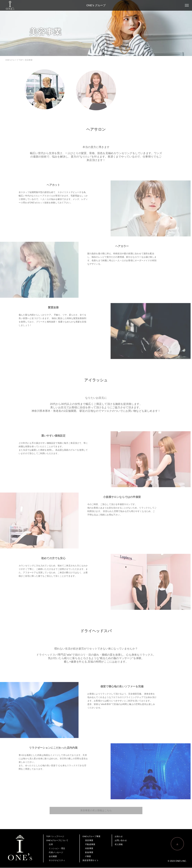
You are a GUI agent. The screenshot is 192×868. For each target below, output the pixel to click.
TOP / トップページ (55, 837)
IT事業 (88, 857)
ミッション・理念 (57, 849)
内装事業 (89, 849)
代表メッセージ (56, 853)
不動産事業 (90, 845)
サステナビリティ (57, 861)
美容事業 (89, 841)
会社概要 (53, 857)
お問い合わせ (121, 841)
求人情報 (119, 845)
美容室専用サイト (91, 861)
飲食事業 (89, 853)
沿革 (51, 845)
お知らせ (119, 837)
